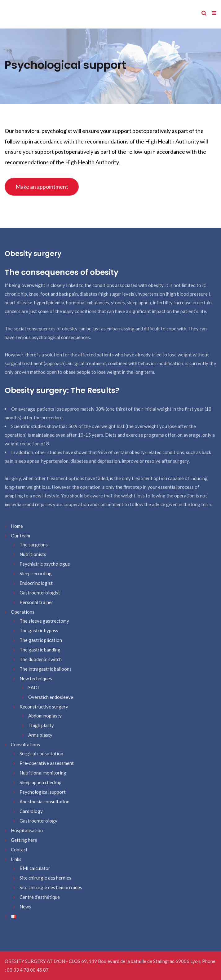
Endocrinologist (36, 583)
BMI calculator (35, 868)
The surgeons (34, 545)
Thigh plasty (41, 725)
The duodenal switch (41, 659)
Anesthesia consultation (44, 801)
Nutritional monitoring (43, 773)
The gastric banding (40, 650)
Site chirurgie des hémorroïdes (51, 887)
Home (17, 526)
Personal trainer (36, 602)
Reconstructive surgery (44, 707)
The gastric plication (41, 640)
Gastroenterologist (40, 593)
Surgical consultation (41, 753)
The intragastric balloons (46, 669)
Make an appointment (42, 187)
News (25, 907)
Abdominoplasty (45, 716)
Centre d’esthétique (40, 897)
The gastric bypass (39, 630)
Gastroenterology (38, 821)
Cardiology (31, 811)
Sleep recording (36, 573)
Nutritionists (33, 554)
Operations (23, 612)
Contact (19, 850)
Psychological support (43, 792)
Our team (20, 536)
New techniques (36, 678)
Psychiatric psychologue (45, 564)
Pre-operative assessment (47, 763)
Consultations (25, 744)
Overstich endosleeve (51, 697)
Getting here (24, 840)
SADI (34, 687)
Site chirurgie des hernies (45, 878)
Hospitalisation (27, 830)
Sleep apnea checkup (40, 782)
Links (16, 859)
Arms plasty (40, 735)
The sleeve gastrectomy (44, 621)
